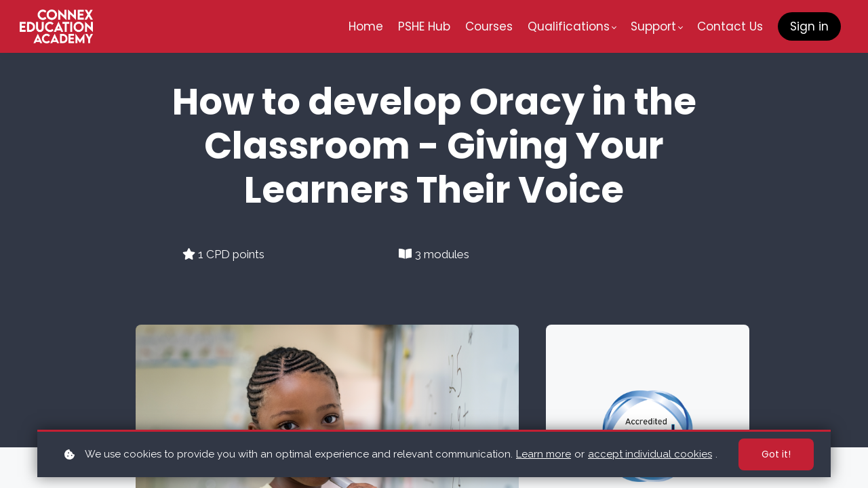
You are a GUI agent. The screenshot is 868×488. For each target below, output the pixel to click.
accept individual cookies (650, 454)
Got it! (776, 454)
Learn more (544, 454)
